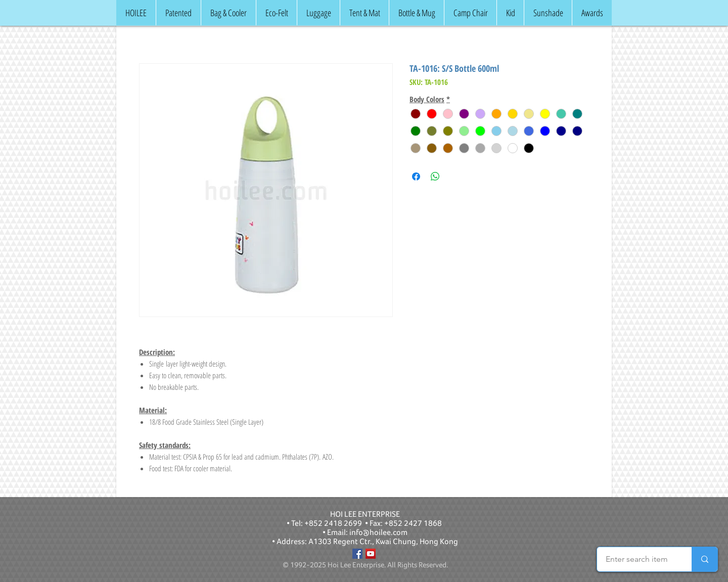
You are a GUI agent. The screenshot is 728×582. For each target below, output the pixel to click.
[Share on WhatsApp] (435, 176)
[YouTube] (371, 554)
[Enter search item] (637, 559)
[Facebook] (357, 554)
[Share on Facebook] (416, 176)
